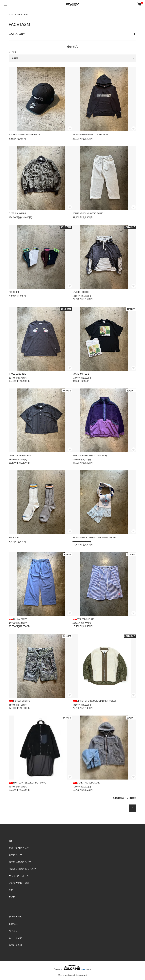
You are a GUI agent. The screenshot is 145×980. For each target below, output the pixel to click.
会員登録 (13, 924)
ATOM (12, 897)
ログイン (13, 931)
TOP (11, 14)
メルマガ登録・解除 (19, 883)
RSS (11, 890)
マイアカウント (17, 917)
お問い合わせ (15, 945)
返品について (15, 855)
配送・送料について (19, 848)
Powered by (72, 967)
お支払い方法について (20, 862)
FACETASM (23, 14)
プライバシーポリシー (20, 876)
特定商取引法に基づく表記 (22, 869)
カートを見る (15, 938)
